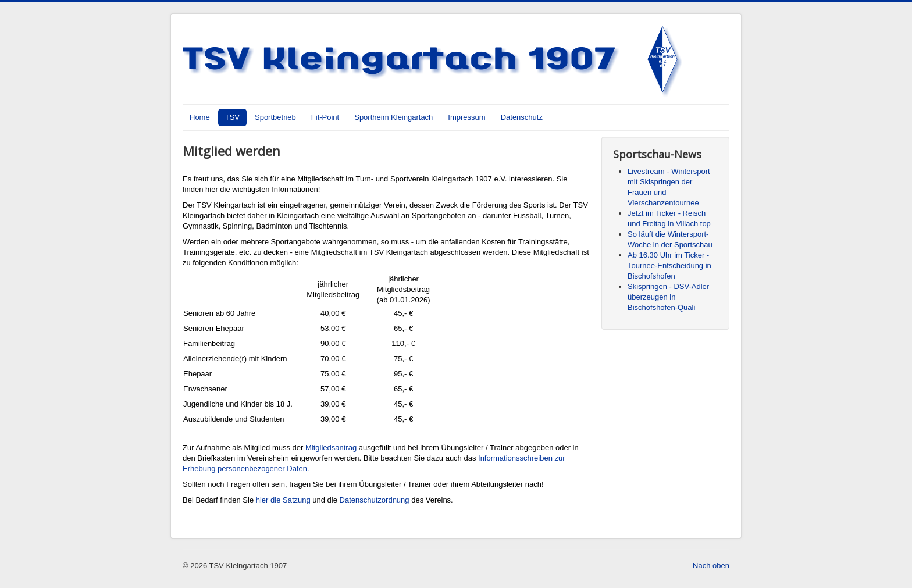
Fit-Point (325, 117)
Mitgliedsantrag (331, 448)
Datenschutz (522, 117)
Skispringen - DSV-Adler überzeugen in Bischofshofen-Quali (668, 297)
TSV (232, 117)
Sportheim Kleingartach (393, 117)
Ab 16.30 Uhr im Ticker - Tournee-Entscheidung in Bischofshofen (669, 266)
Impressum (466, 117)
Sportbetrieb (275, 117)
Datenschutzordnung (375, 500)
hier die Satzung (283, 500)
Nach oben (711, 566)
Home (200, 117)
